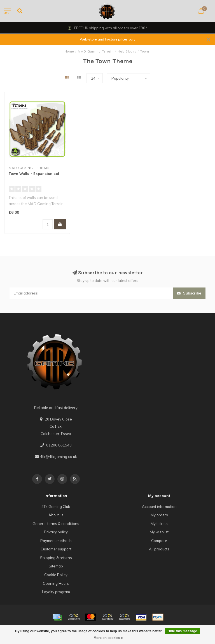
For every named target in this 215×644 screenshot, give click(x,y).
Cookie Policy (56, 575)
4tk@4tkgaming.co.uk (59, 457)
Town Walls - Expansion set (34, 174)
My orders (159, 515)
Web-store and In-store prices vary (107, 39)
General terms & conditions (56, 524)
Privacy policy (56, 532)
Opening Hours (56, 583)
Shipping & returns (56, 558)
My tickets (159, 524)
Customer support (56, 549)
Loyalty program (56, 592)
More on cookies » (108, 638)
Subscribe (189, 293)
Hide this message (182, 631)
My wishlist (159, 532)
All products (159, 549)
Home (69, 51)
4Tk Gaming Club (56, 507)
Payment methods (56, 541)
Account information (159, 507)
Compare (159, 541)
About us (56, 515)
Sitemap (56, 566)
